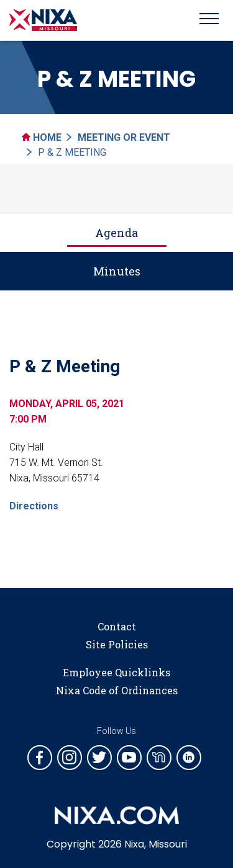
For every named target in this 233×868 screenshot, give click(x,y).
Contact (117, 626)
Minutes (117, 271)
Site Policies (117, 644)
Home (42, 137)
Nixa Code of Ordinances (117, 690)
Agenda (116, 233)
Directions (34, 506)
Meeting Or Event (124, 137)
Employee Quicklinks (116, 672)
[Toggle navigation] (209, 20)
